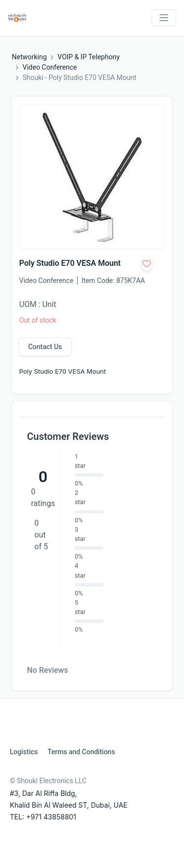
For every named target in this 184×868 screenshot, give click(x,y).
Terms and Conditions (81, 752)
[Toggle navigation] (164, 18)
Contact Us (45, 347)
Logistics (24, 752)
